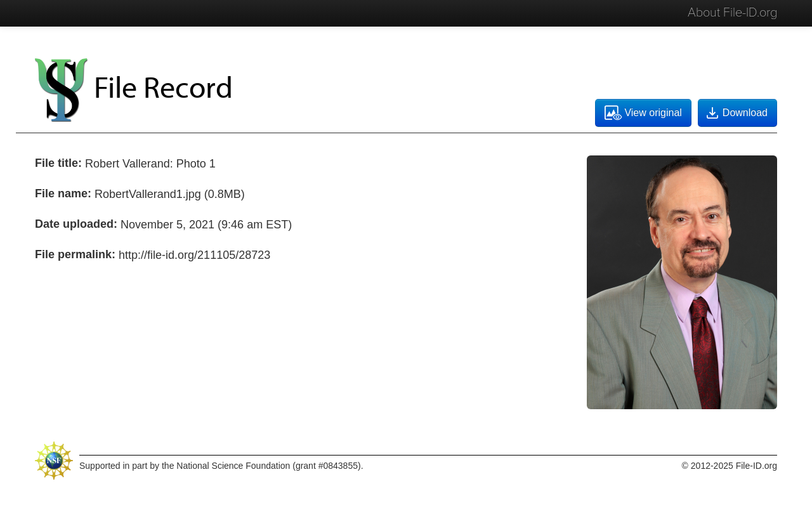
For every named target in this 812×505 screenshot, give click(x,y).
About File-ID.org (732, 13)
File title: (58, 163)
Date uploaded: (76, 224)
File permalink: (75, 254)
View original (643, 113)
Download (736, 113)
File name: (63, 193)
